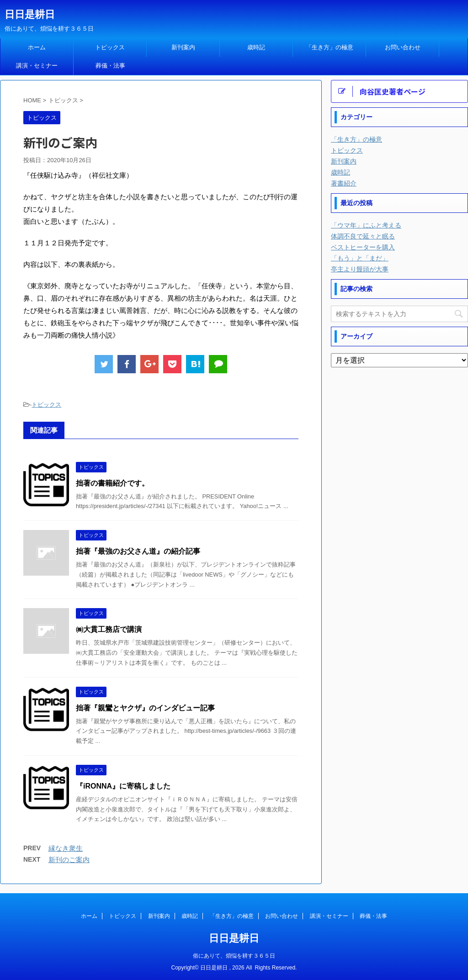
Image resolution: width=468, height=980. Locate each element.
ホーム (37, 47)
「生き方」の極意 (330, 47)
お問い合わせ (403, 47)
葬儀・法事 (110, 66)
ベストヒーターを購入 (363, 247)
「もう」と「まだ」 (360, 258)
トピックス (110, 47)
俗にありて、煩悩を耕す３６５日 (234, 956)
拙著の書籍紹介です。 (112, 483)
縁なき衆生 (66, 848)
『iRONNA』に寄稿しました (123, 786)
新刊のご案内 (69, 860)
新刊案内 (183, 47)
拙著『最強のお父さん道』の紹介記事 (138, 551)
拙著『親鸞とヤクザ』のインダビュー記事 (145, 708)
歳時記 (256, 47)
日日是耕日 (30, 14)
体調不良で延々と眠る (363, 236)
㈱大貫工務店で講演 (109, 629)
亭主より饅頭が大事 (360, 269)
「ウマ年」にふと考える (366, 225)
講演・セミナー (37, 66)
